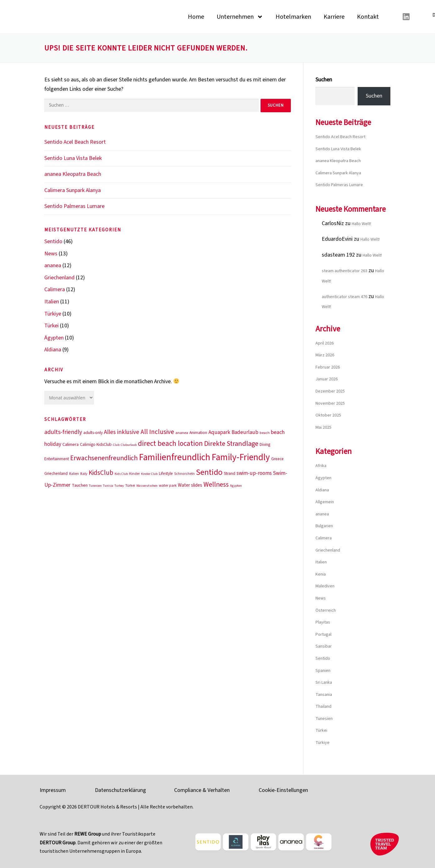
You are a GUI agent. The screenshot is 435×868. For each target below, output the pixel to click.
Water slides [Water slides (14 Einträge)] (190, 485)
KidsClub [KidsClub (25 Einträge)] (101, 473)
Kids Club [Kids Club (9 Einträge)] (121, 474)
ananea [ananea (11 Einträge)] (182, 433)
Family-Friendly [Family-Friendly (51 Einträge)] (241, 457)
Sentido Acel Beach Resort (75, 142)
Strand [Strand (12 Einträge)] (230, 473)
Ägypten (54, 338)
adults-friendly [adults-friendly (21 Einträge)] (63, 432)
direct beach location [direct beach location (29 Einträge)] (170, 444)
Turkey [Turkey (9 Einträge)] (119, 486)
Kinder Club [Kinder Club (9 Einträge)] (149, 474)
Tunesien (324, 719)
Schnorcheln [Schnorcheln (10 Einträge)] (184, 474)
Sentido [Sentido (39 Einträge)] (209, 472)
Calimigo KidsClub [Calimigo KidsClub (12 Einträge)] (96, 444)
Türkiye (53, 314)
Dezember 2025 (330, 391)
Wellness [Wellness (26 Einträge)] (216, 485)
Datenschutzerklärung (120, 790)
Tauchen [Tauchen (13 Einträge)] (80, 485)
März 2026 (325, 355)
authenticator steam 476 (345, 297)
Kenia (321, 574)
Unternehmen (240, 17)
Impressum (53, 790)
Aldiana (53, 350)
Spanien (323, 671)
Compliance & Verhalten (202, 790)
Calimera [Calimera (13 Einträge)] (71, 444)
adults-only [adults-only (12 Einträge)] (93, 433)
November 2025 (330, 403)
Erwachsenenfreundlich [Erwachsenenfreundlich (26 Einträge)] (104, 458)
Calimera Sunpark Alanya (73, 190)
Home (196, 17)
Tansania (324, 695)
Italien (52, 302)
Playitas (323, 622)
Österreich (326, 610)
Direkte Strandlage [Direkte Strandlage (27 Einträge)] (231, 444)
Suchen (324, 80)
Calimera (55, 289)
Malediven (325, 586)
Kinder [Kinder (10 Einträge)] (134, 474)
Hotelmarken (293, 17)
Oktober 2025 (328, 415)
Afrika (321, 466)
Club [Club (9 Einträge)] (116, 445)
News (51, 254)
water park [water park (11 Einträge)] (168, 485)
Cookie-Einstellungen (283, 790)
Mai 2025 (323, 427)
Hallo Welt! (361, 224)
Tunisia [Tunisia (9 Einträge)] (108, 486)
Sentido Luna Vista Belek (73, 158)
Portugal (323, 634)
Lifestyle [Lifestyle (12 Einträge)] (166, 473)
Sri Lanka (324, 682)
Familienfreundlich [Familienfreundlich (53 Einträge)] (175, 457)
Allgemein (325, 502)
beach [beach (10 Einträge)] (265, 433)
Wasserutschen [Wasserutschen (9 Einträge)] (147, 486)
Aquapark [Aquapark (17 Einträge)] (219, 432)
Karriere (334, 17)
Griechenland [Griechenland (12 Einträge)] (56, 473)
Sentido (53, 241)
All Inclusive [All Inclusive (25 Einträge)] (157, 432)
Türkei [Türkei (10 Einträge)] (130, 486)
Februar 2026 (328, 367)
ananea (53, 265)
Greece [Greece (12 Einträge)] (277, 459)
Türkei (51, 326)
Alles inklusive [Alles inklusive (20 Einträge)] (122, 432)
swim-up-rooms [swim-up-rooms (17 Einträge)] (254, 473)
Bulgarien (324, 526)
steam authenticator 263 (345, 271)
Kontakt (368, 17)
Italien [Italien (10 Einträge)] (74, 474)
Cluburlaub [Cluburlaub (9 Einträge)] (129, 445)
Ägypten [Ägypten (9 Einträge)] (236, 486)
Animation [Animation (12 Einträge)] (198, 433)
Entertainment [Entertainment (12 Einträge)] (57, 459)
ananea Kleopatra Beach (73, 174)
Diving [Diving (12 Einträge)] (265, 444)
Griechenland (59, 278)
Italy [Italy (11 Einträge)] (84, 474)
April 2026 (325, 343)
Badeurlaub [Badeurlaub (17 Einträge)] (245, 432)
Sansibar (324, 646)
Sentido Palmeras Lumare (74, 206)
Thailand (323, 706)
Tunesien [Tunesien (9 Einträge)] (95, 486)
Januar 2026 (327, 379)
